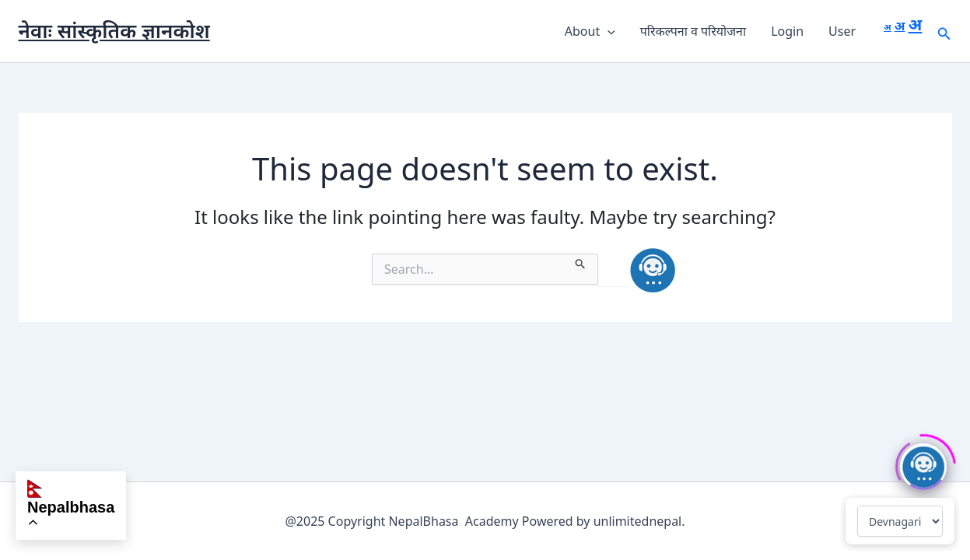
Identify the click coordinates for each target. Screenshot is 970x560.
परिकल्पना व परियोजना (693, 31)
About (590, 31)
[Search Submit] (581, 261)
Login (787, 31)
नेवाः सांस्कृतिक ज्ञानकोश (114, 30)
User (842, 31)
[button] (608, 31)
